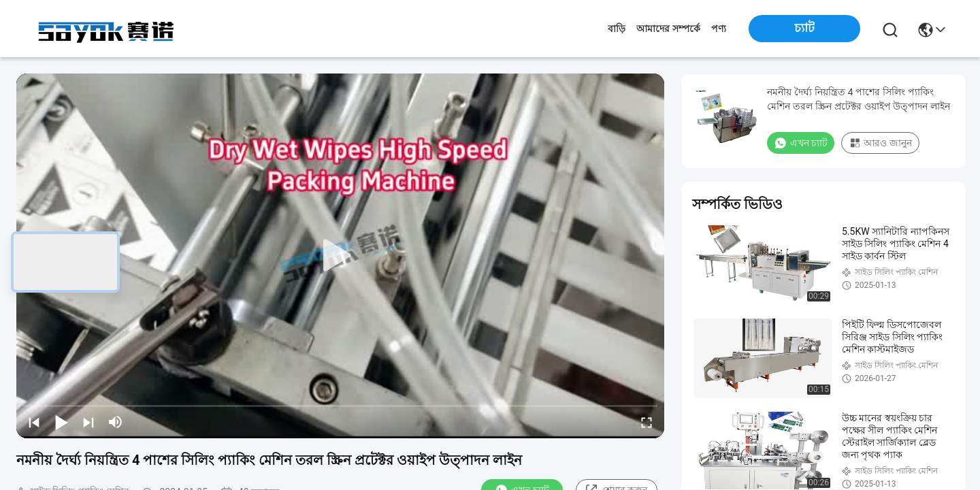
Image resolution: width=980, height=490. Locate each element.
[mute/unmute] (116, 422)
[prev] (34, 422)
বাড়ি (617, 29)
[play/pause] (61, 422)
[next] (88, 422)
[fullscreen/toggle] (647, 422)
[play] (340, 256)
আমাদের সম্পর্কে (668, 29)
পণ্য (719, 29)
